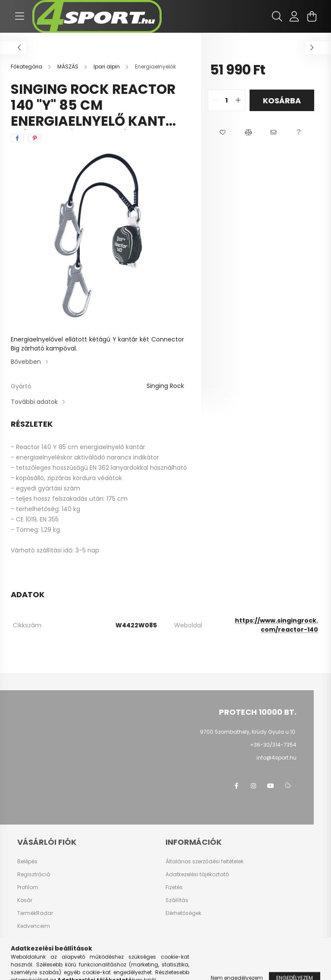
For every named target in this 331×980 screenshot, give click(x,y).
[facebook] (17, 138)
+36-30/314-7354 (273, 745)
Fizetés (174, 887)
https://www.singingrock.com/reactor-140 (276, 625)
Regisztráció (34, 875)
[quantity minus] (215, 100)
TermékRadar (35, 913)
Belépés (27, 862)
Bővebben (26, 362)
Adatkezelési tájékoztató (197, 875)
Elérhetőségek (183, 913)
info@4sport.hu (276, 758)
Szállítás (177, 900)
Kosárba (282, 101)
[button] (223, 133)
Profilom (28, 887)
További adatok (34, 402)
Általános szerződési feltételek (205, 862)
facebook (236, 786)
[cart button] (312, 16)
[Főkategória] (27, 67)
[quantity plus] (238, 100)
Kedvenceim (34, 926)
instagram (253, 786)
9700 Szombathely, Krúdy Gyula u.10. (248, 732)
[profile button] (294, 16)
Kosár (25, 900)
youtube (271, 786)
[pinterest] (35, 138)
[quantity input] (226, 100)
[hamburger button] (19, 16)
